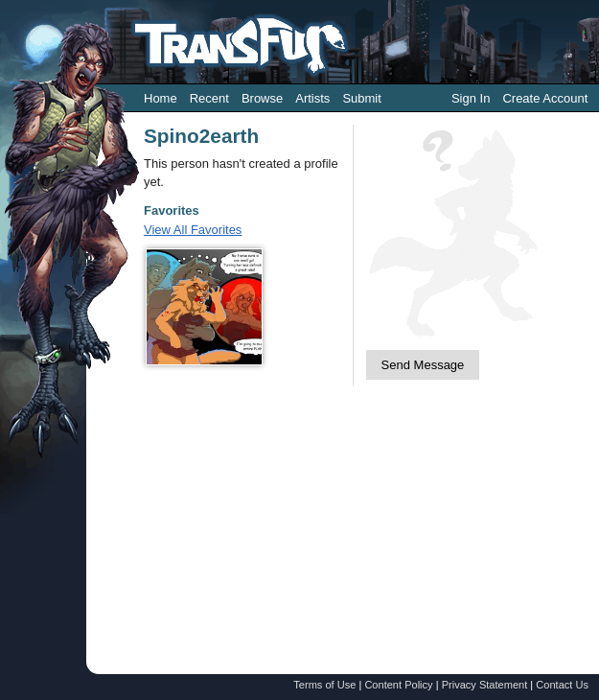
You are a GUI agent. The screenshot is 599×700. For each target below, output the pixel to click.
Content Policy (398, 685)
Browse (262, 98)
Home (161, 98)
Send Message (423, 365)
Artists (312, 98)
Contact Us (562, 685)
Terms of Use (324, 685)
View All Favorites (193, 230)
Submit (361, 98)
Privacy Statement (485, 685)
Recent (209, 98)
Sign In (471, 98)
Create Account (545, 98)
